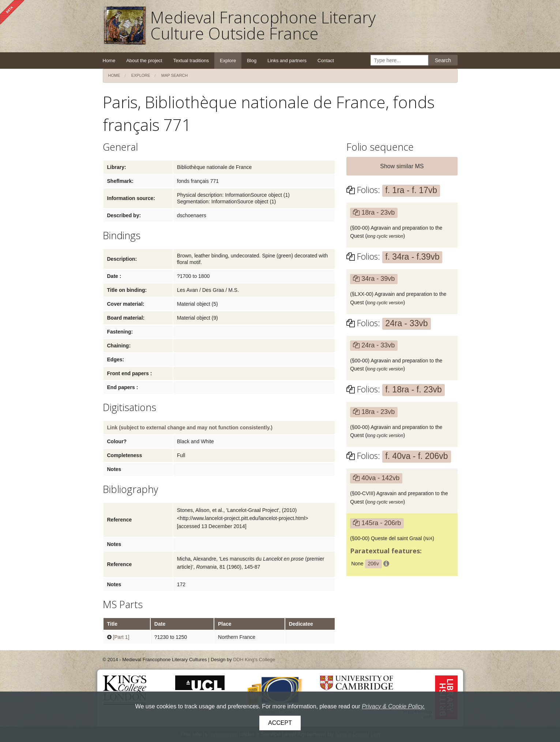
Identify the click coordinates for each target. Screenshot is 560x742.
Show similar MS (402, 166)
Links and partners (287, 61)
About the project (144, 61)
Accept (280, 723)
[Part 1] (121, 637)
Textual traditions (191, 61)
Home (109, 61)
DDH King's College (254, 660)
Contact (326, 61)
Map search (175, 75)
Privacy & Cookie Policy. (393, 706)
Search (443, 60)
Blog (252, 61)
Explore (228, 61)
